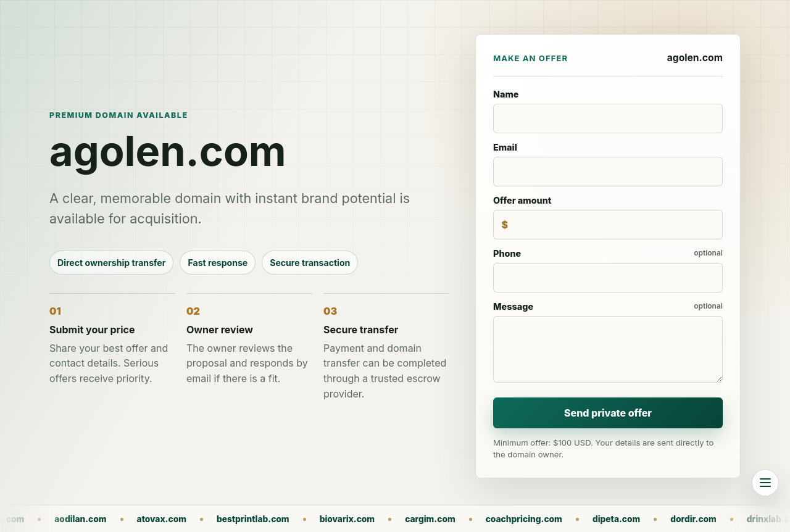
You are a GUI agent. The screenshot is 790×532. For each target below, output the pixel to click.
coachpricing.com (583, 519)
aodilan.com (139, 519)
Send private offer (608, 413)
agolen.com (59, 519)
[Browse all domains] (765, 483)
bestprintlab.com (312, 519)
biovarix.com (407, 519)
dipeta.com (676, 519)
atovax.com (220, 519)
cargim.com (489, 519)
